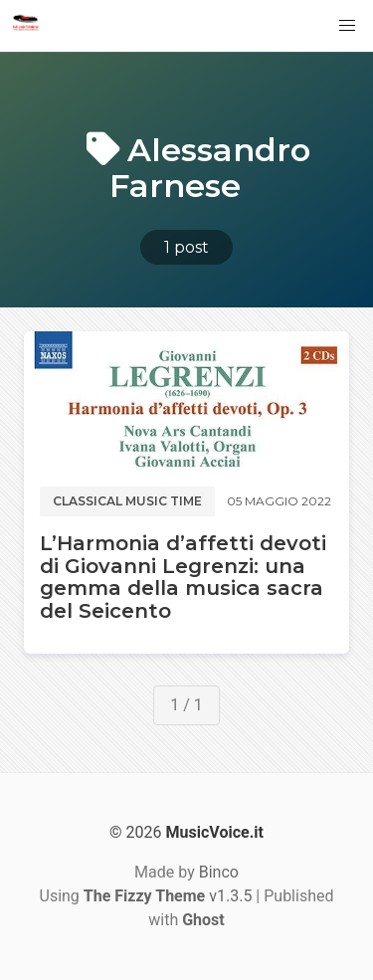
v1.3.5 (168, 896)
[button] (347, 26)
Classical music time (127, 501)
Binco (219, 872)
